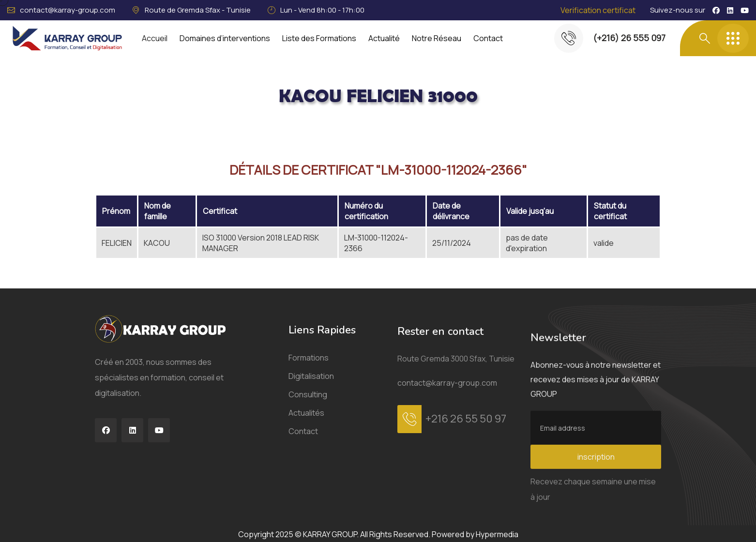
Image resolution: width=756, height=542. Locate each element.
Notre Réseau (437, 38)
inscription (596, 510)
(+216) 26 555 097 (629, 38)
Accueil (155, 38)
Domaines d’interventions (225, 38)
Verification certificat (598, 10)
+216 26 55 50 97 (466, 448)
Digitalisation (311, 389)
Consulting (308, 407)
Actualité (384, 38)
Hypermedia (497, 534)
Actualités (306, 426)
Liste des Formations (319, 38)
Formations (309, 371)
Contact (488, 38)
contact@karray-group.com (68, 10)
